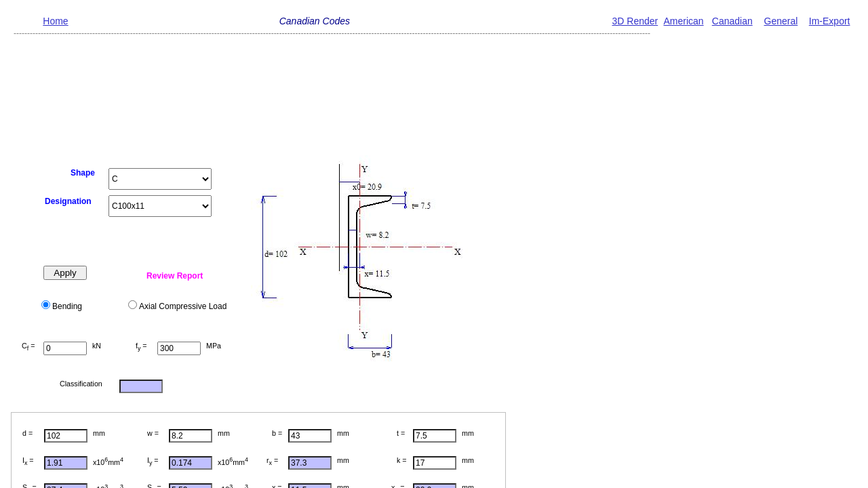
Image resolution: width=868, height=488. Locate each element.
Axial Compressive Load (183, 306)
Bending (67, 306)
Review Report (175, 276)
